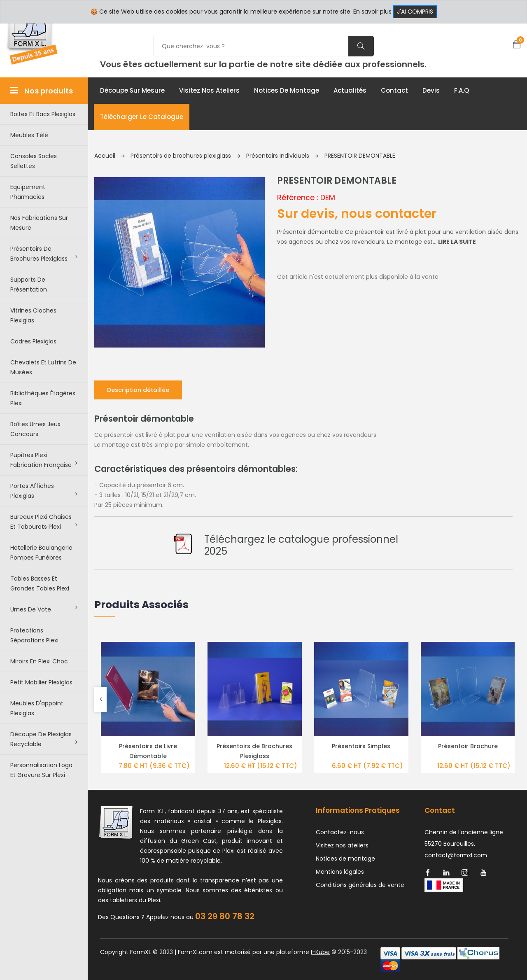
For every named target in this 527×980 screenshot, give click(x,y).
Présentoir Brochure (468, 746)
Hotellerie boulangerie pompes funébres (41, 553)
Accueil (110, 156)
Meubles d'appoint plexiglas (37, 708)
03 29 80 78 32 (225, 916)
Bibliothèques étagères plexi (43, 398)
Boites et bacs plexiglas (43, 114)
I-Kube (320, 952)
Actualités (350, 90)
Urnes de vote (44, 609)
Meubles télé (29, 135)
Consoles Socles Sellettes (34, 161)
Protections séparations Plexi (34, 635)
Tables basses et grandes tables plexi (40, 583)
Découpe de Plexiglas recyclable (44, 739)
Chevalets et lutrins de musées (43, 367)
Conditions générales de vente (360, 885)
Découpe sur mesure (132, 90)
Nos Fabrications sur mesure (39, 223)
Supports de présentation (29, 285)
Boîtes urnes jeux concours (35, 429)
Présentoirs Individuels (282, 156)
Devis (431, 90)
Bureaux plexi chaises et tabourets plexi (44, 522)
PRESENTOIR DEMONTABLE (360, 156)
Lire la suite (457, 242)
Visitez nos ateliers (209, 90)
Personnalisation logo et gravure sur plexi (41, 770)
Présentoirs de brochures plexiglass (44, 254)
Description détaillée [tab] (138, 390)
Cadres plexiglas (33, 341)
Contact (394, 90)
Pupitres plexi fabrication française (44, 460)
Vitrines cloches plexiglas (33, 315)
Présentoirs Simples (361, 746)
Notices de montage (287, 90)
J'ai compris (415, 12)
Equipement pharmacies (28, 192)
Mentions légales (340, 872)
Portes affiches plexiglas (44, 491)
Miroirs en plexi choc (39, 661)
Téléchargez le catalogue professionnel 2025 (301, 545)
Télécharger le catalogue (142, 117)
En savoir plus (372, 12)
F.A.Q (462, 90)
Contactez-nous (340, 832)
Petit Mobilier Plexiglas (41, 682)
